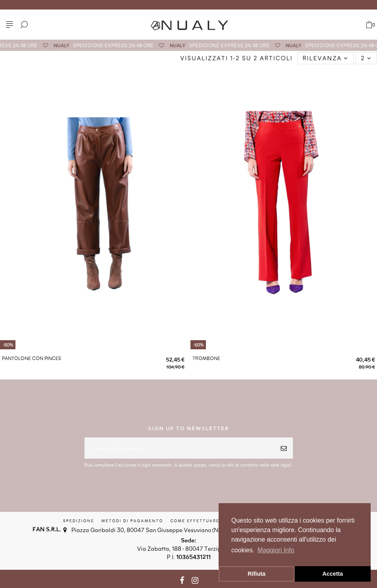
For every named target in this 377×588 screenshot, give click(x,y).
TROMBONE (206, 358)
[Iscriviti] (284, 448)
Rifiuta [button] (257, 574)
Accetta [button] (333, 574)
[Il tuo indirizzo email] (180, 448)
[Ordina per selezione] (326, 58)
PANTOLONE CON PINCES (31, 358)
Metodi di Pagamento (132, 521)
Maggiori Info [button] (276, 550)
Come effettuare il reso (206, 521)
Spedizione (79, 521)
